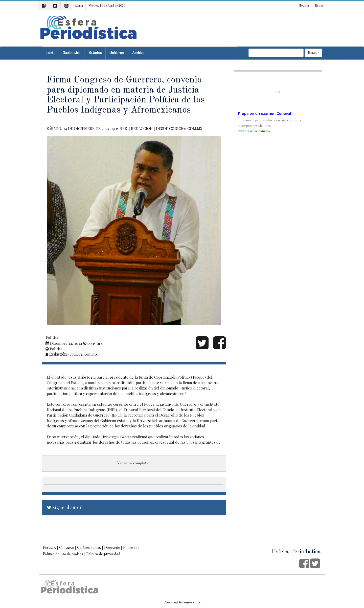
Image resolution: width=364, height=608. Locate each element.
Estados (95, 53)
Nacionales (71, 53)
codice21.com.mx (186, 128)
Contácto (66, 548)
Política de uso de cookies (63, 554)
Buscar (313, 53)
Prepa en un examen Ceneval (264, 114)
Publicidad (131, 548)
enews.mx (192, 603)
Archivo (138, 53)
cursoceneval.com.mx (254, 131)
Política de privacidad (103, 554)
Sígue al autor (64, 507)
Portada (49, 548)
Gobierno (117, 53)
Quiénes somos (89, 548)
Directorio (112, 548)
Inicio (50, 53)
